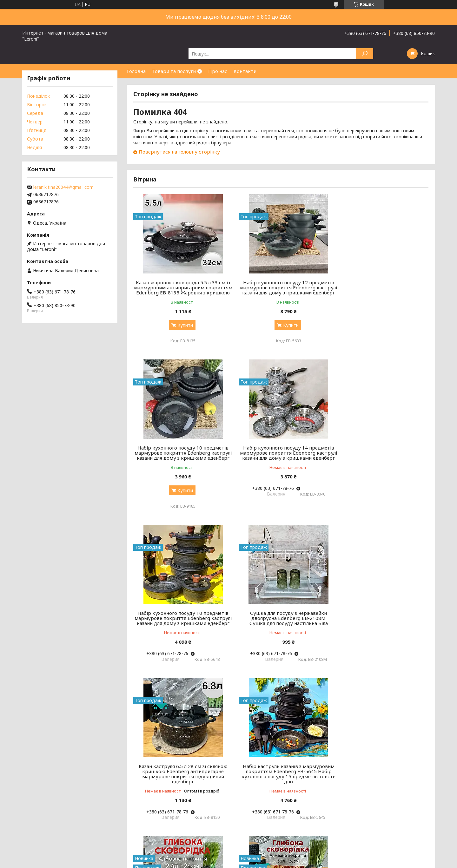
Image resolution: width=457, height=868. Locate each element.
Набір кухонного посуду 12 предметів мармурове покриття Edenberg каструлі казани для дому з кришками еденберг (281, 290)
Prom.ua (259, 856)
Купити (183, 330)
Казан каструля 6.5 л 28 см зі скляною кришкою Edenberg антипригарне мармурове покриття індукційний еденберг (181, 619)
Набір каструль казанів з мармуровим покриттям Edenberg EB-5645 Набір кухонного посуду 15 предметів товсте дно (281, 619)
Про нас (218, 71)
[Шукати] (364, 54)
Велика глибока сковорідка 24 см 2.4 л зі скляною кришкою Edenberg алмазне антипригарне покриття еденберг (381, 616)
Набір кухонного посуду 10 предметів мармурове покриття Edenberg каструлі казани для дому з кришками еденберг (381, 290)
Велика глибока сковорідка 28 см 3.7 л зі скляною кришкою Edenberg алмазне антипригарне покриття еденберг (281, 774)
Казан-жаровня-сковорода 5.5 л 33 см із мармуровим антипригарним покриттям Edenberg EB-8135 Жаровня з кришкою (180, 290)
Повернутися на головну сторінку (179, 152)
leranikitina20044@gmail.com (63, 187)
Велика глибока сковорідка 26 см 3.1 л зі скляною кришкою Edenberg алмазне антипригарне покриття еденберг (180, 774)
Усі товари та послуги (399, 834)
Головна (136, 71)
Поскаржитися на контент (248, 862)
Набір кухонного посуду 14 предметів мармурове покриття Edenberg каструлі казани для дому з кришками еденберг (180, 460)
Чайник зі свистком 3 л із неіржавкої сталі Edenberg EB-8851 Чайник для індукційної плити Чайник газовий (381, 774)
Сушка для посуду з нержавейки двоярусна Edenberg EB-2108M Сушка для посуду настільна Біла (381, 458)
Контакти (245, 71)
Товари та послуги (174, 71)
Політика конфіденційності (300, 862)
